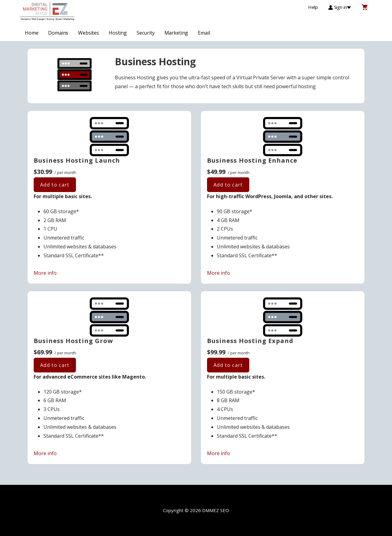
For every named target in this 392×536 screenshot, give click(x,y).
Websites (89, 33)
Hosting (118, 33)
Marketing (176, 33)
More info (45, 273)
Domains (58, 33)
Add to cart (55, 185)
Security (146, 33)
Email (204, 33)
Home (32, 33)
